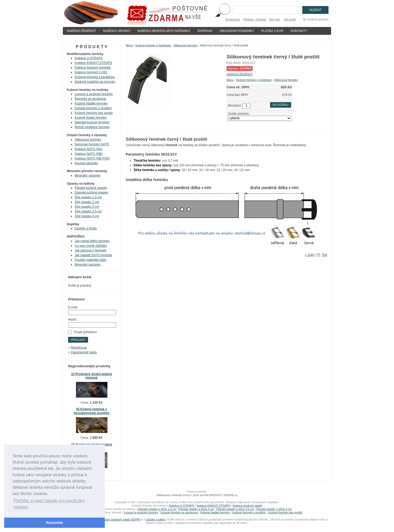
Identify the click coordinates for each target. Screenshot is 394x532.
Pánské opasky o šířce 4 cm (274, 509)
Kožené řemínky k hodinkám (153, 45)
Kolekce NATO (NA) (89, 149)
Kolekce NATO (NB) (89, 154)
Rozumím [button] (55, 523)
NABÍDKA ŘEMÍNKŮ (81, 31)
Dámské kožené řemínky (92, 122)
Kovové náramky (86, 163)
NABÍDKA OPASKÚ (117, 31)
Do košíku (281, 105)
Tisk (324, 255)
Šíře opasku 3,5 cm (88, 211)
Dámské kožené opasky (91, 193)
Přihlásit (78, 340)
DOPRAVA (205, 31)
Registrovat (232, 19)
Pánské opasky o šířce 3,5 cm (235, 509)
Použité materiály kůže (91, 260)
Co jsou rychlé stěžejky (91, 246)
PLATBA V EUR (272, 31)
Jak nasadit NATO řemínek (93, 255)
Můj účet (275, 19)
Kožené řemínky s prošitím (93, 108)
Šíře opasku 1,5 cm (88, 197)
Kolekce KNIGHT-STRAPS (93, 63)
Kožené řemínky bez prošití (94, 113)
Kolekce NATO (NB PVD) (92, 158)
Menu (129, 45)
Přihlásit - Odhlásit (255, 19)
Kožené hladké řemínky (91, 103)
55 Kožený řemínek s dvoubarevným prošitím (91, 411)
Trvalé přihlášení (85, 332)
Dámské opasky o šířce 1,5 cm (157, 509)
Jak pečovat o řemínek (91, 250)
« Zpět (309, 255)
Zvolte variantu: (239, 114)
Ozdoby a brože (86, 228)
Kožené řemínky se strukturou (179, 512)
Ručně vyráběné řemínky (92, 127)
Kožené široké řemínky (91, 118)
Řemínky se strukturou (90, 99)
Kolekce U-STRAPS (89, 58)
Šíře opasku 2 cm (87, 202)
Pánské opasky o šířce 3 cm (196, 509)
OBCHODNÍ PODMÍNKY (237, 31)
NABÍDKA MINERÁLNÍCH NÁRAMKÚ (164, 31)
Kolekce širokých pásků (247, 506)
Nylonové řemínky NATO (92, 144)
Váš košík (290, 19)
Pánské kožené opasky (91, 188)
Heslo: (73, 320)
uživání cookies (156, 519)
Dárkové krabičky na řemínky (95, 82)
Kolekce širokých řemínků (93, 68)
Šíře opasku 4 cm (87, 216)
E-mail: (73, 307)
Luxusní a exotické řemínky (94, 94)
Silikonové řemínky (185, 45)
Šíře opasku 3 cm (87, 207)
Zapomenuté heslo (84, 352)
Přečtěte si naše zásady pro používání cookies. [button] (49, 504)
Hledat (315, 10)
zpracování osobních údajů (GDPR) (118, 519)
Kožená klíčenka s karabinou (95, 77)
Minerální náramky (88, 175)
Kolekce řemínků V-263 (91, 72)
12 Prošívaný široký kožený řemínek (92, 376)
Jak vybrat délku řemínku (92, 241)
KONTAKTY (299, 31)
